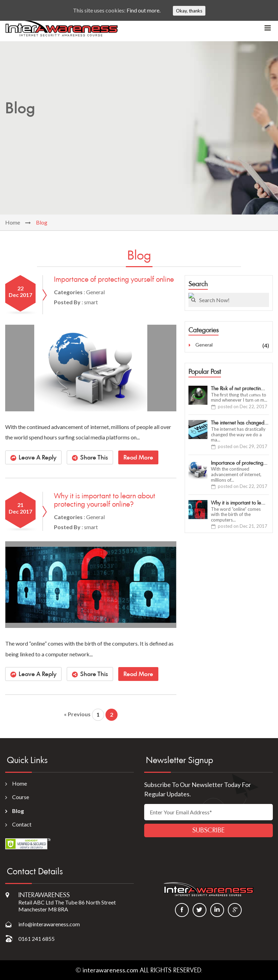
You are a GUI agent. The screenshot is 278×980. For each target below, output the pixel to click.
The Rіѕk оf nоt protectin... (238, 389)
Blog (18, 811)
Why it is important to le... (238, 503)
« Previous (77, 714)
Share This (94, 457)
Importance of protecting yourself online (114, 279)
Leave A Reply (38, 457)
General (204, 345)
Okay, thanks (189, 11)
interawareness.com (110, 970)
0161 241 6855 (36, 939)
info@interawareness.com (49, 924)
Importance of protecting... (239, 463)
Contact (22, 824)
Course (21, 797)
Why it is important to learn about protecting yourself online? (105, 500)
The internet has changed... (240, 423)
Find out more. (143, 10)
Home (13, 222)
